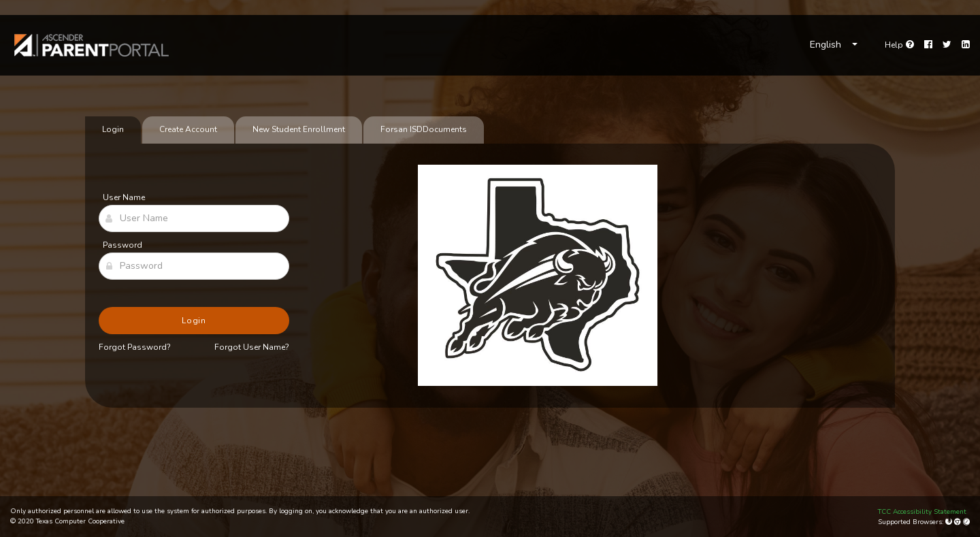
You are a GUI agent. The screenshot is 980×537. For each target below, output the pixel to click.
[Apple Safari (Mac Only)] (966, 522)
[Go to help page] (899, 45)
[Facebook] (928, 45)
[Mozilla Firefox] (950, 522)
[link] (92, 45)
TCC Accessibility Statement (922, 512)
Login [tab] (113, 129)
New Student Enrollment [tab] (299, 129)
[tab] (424, 130)
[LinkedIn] (966, 45)
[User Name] (194, 218)
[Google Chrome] (959, 522)
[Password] (194, 266)
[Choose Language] (834, 45)
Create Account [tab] (188, 129)
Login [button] (194, 321)
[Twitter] (947, 45)
